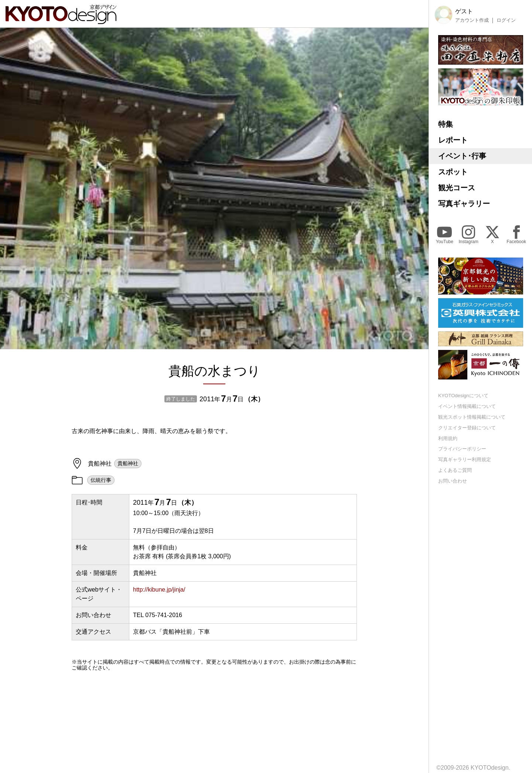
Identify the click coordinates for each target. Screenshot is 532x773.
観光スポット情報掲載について (472, 417)
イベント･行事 (462, 156)
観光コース (457, 188)
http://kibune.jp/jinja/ (159, 590)
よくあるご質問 (455, 470)
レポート (453, 140)
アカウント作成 (472, 20)
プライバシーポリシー (462, 449)
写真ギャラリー (464, 204)
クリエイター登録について (467, 428)
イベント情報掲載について (467, 406)
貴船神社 (128, 463)
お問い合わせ (453, 481)
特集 (446, 124)
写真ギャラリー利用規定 (465, 459)
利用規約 (448, 438)
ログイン (506, 20)
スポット (453, 172)
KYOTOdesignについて (463, 396)
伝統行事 (101, 480)
